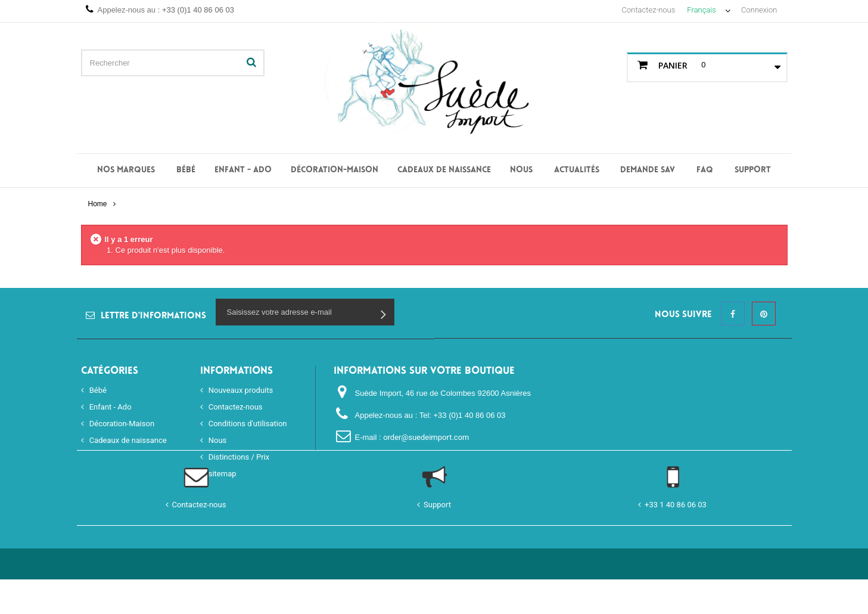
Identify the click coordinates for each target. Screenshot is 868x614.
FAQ (705, 170)
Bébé (186, 170)
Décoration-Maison (335, 170)
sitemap (222, 474)
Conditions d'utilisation (247, 424)
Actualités (577, 170)
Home (97, 204)
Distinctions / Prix (238, 457)
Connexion (759, 10)
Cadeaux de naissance (444, 170)
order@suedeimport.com (426, 437)
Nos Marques (126, 170)
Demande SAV (648, 170)
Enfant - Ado (243, 170)
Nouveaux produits (240, 390)
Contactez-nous (649, 10)
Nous (521, 170)
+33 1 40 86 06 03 (676, 539)
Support (753, 170)
